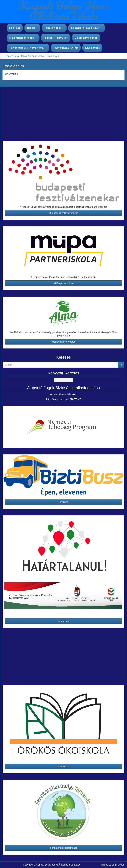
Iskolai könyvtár (56, 38)
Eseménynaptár (86, 38)
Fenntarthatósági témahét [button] (63, 848)
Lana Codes (118, 865)
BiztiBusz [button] (63, 502)
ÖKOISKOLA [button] (63, 767)
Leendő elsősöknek (87, 28)
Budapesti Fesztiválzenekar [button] (63, 213)
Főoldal (15, 28)
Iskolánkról (54, 28)
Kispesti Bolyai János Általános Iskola (24, 56)
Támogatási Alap (66, 48)
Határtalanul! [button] (63, 621)
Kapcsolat (92, 48)
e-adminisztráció (23, 38)
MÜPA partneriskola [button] (64, 283)
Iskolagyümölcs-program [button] (64, 342)
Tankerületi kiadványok (28, 48)
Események (53, 56)
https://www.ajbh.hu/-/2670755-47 (64, 399)
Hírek (32, 28)
